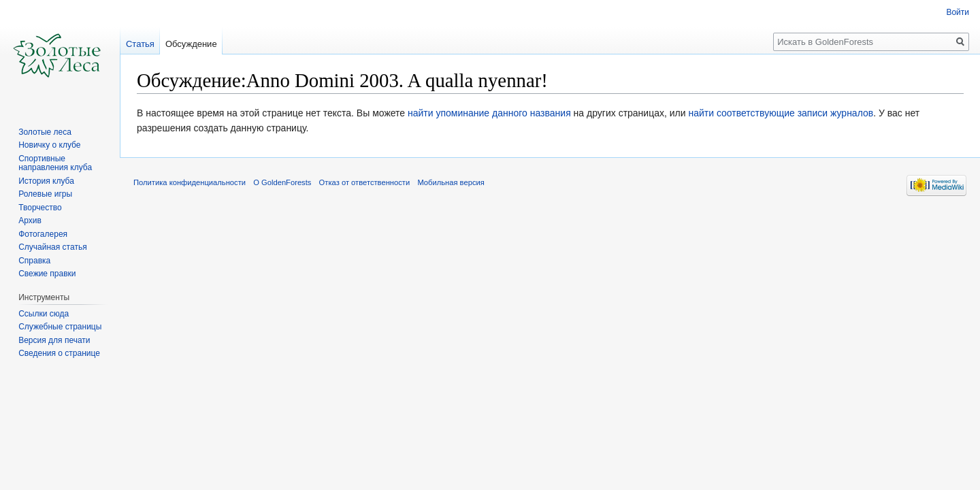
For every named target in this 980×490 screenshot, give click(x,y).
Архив (30, 220)
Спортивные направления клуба (55, 163)
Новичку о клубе (49, 145)
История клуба (46, 181)
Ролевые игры (45, 194)
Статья (140, 44)
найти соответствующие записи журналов (781, 113)
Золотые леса (45, 132)
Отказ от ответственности (365, 182)
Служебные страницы (60, 327)
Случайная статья (52, 247)
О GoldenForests (282, 182)
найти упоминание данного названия (489, 113)
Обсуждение (191, 44)
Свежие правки (47, 274)
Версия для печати (54, 340)
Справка (34, 261)
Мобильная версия (451, 182)
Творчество (40, 208)
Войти (958, 12)
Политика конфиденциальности (190, 182)
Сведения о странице (59, 353)
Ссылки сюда (44, 314)
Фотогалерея (43, 234)
